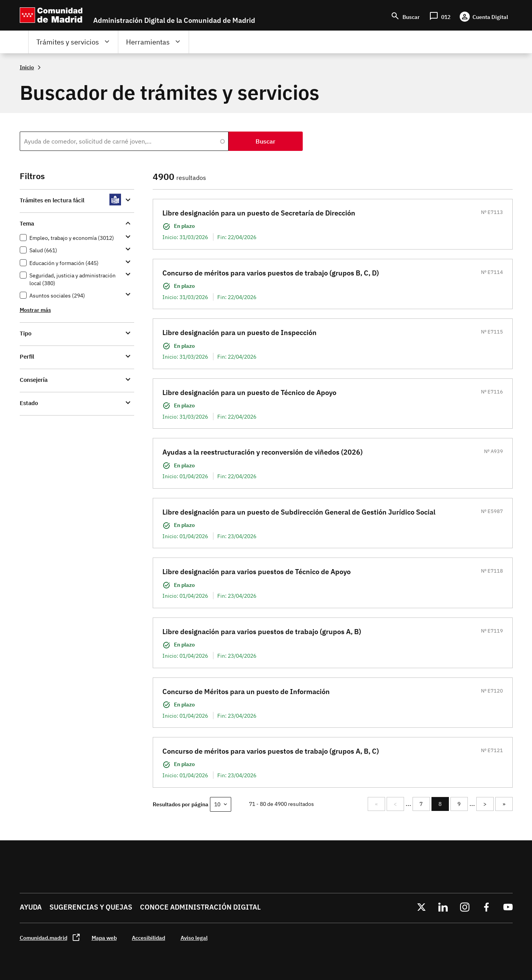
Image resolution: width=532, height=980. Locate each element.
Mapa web (104, 938)
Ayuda (31, 907)
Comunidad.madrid (43, 938)
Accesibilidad (148, 938)
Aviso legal (194, 938)
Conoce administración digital (200, 907)
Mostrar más (35, 310)
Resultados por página (181, 804)
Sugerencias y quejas (91, 907)
